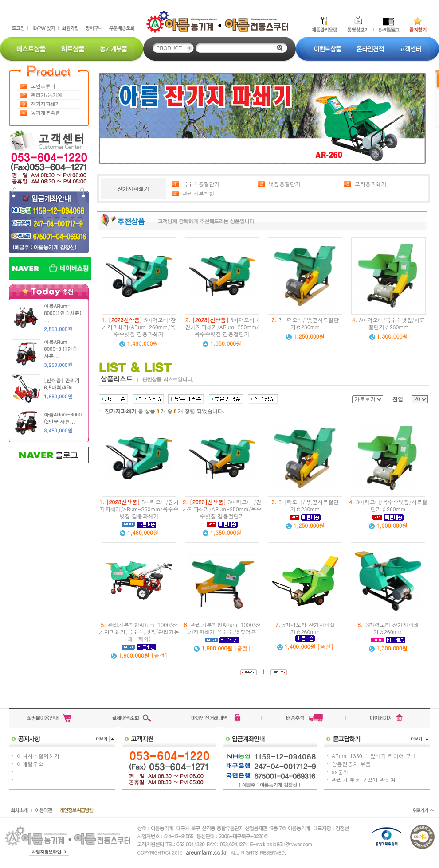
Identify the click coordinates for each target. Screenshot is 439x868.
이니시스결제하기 (38, 756)
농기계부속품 (46, 113)
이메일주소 (30, 764)
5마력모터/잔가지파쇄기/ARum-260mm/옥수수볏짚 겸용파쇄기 (139, 327)
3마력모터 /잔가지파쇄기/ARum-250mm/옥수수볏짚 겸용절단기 (222, 327)
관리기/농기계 (47, 95)
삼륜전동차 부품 (351, 764)
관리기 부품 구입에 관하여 (364, 780)
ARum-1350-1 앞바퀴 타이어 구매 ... (378, 756)
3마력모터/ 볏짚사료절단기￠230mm (306, 323)
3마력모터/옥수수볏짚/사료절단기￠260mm (389, 323)
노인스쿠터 (43, 86)
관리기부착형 (199, 193)
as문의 (340, 772)
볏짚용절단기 (285, 184)
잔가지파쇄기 (46, 104)
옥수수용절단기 (201, 184)
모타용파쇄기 (371, 184)
